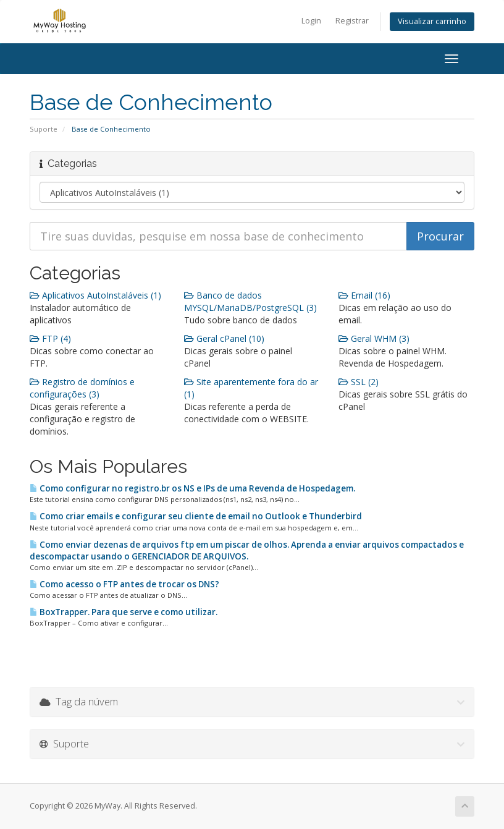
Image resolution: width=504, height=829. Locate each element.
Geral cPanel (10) (224, 338)
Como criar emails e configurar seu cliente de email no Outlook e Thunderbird (196, 516)
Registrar (352, 21)
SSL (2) (359, 382)
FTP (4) (50, 338)
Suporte (44, 129)
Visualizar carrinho (432, 21)
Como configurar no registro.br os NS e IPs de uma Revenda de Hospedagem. (192, 488)
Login (311, 21)
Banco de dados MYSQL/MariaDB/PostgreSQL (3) (250, 301)
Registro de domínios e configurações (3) (82, 388)
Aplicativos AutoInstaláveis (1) (95, 295)
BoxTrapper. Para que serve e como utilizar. (124, 612)
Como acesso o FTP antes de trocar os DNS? (124, 584)
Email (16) (364, 295)
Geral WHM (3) (374, 338)
